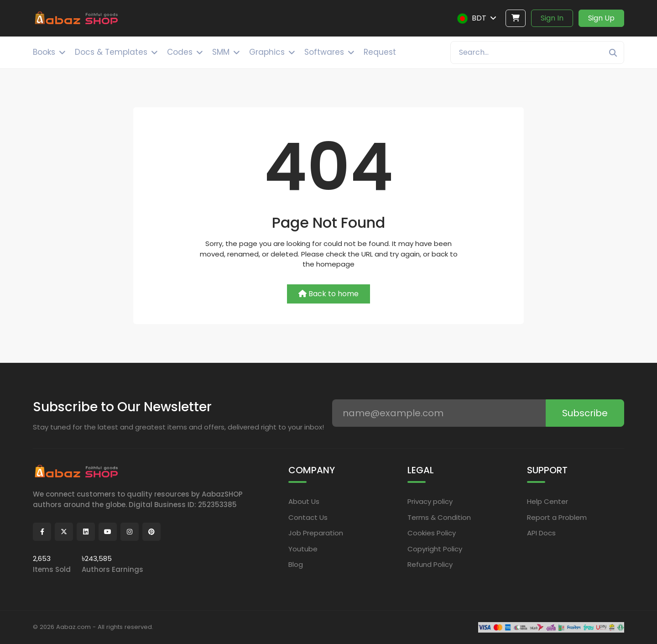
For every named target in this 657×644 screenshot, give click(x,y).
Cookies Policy (432, 533)
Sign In (552, 18)
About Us (304, 501)
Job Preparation (316, 533)
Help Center (547, 501)
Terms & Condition (439, 517)
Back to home (328, 294)
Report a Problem (557, 517)
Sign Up (601, 18)
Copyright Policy (435, 548)
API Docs (541, 533)
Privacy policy (430, 501)
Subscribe (585, 413)
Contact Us (308, 517)
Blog (296, 564)
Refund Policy (430, 564)
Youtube (303, 548)
